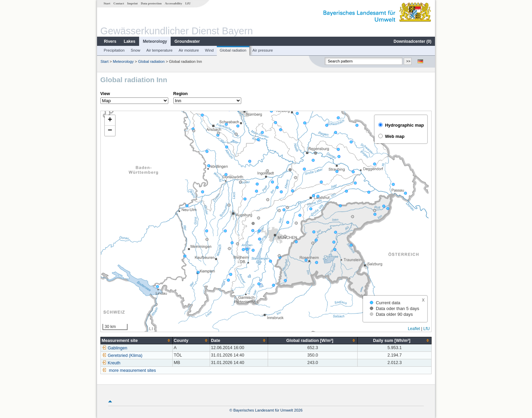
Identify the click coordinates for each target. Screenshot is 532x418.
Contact (119, 3)
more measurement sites (132, 370)
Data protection (151, 3)
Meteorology (155, 41)
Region (181, 94)
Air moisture (189, 50)
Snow (135, 50)
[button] (110, 120)
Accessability (174, 3)
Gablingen (115, 348)
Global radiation (233, 50)
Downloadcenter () (412, 41)
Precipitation (114, 50)
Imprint (132, 3)
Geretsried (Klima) (122, 356)
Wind (209, 50)
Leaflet (414, 329)
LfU (188, 3)
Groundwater (187, 41)
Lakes (130, 41)
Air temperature (159, 50)
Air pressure (263, 50)
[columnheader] (136, 340)
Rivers (110, 41)
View (105, 94)
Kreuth (111, 363)
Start (107, 3)
